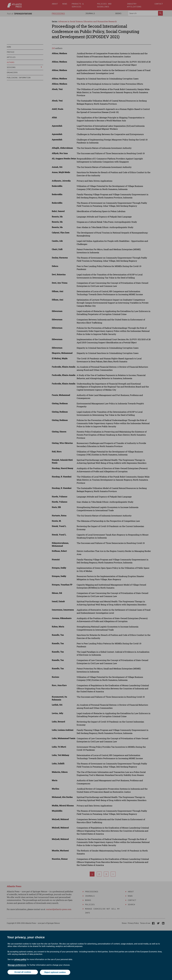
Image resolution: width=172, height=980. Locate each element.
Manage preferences (17, 965)
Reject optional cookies (55, 973)
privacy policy (20, 960)
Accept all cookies (22, 973)
